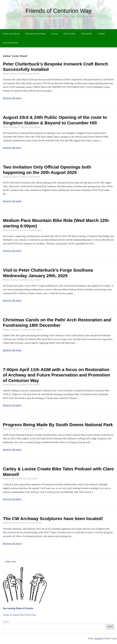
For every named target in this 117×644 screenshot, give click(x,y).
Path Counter (70, 34)
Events (54, 34)
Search (6, 622)
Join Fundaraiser (11, 43)
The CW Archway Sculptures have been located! (53, 519)
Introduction (87, 34)
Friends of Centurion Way (58, 11)
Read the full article (12, 98)
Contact (101, 34)
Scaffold (98, 639)
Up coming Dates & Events (18, 608)
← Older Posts (10, 562)
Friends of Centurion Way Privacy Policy (20, 615)
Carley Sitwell (33, 74)
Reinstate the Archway (35, 34)
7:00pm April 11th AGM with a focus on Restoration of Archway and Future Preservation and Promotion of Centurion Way (56, 375)
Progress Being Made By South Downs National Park (58, 425)
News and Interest (11, 34)
